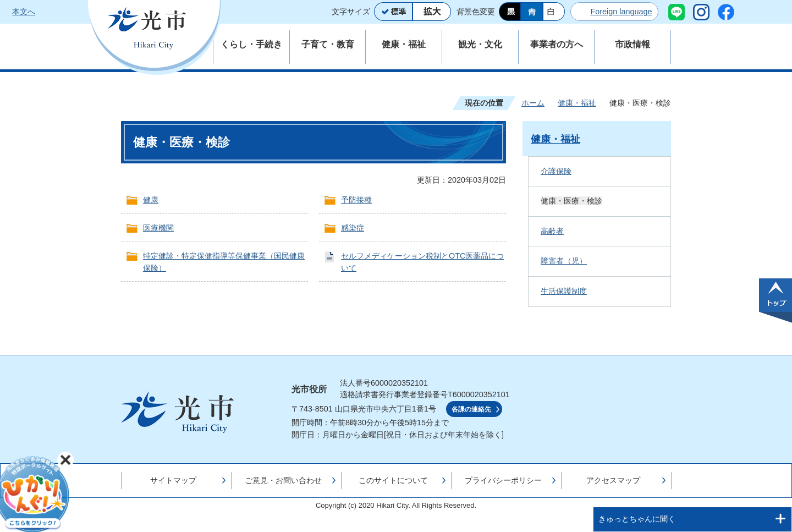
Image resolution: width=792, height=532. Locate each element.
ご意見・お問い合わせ (283, 480)
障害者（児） (564, 261)
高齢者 (552, 231)
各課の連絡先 (471, 409)
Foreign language (621, 12)
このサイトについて (393, 480)
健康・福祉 (577, 103)
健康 (151, 200)
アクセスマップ (613, 480)
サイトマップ (173, 480)
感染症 (353, 228)
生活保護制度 (564, 291)
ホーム (533, 103)
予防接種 (356, 200)
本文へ (24, 12)
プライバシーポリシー (503, 480)
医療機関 (158, 228)
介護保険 (556, 171)
